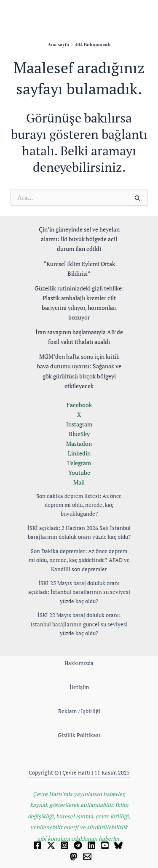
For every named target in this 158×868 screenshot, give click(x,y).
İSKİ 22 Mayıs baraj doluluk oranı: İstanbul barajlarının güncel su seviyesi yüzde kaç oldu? (79, 624)
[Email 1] (87, 857)
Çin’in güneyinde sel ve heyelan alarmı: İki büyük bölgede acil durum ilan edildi (79, 239)
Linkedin (79, 453)
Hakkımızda (79, 663)
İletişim (79, 687)
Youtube (79, 473)
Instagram (79, 424)
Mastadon (79, 443)
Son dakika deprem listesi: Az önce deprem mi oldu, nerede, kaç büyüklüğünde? (79, 505)
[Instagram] (64, 845)
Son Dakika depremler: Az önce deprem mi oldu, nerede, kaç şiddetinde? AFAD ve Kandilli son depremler (79, 560)
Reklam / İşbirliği (79, 711)
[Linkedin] (91, 845)
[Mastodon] (74, 857)
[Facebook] (37, 845)
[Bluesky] (118, 845)
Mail (79, 482)
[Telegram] (78, 845)
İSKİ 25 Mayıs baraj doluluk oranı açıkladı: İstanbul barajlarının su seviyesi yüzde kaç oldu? (79, 592)
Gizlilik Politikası (79, 735)
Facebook (79, 405)
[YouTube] (105, 845)
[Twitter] (51, 845)
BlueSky (79, 434)
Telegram (79, 463)
